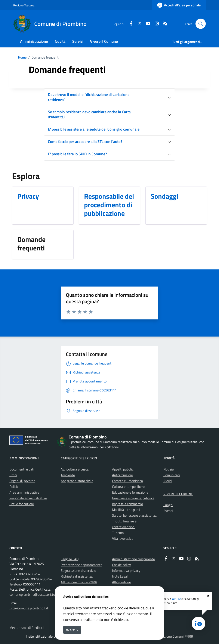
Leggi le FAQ (70, 559)
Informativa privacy (126, 570)
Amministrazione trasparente (133, 559)
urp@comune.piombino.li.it (29, 608)
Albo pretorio (121, 582)
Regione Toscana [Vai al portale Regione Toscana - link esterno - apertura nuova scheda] (24, 5)
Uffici (13, 475)
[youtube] (146, 24)
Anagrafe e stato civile (77, 481)
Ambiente (68, 475)
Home (22, 57)
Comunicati (172, 475)
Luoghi (168, 505)
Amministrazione (24, 458)
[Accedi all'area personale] (179, 5)
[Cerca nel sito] (201, 24)
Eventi (168, 511)
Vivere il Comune (178, 494)
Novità (169, 458)
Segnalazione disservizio (78, 570)
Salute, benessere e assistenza (134, 515)
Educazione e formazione (130, 492)
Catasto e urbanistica (127, 481)
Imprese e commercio (127, 504)
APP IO (176, 599)
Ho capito (72, 630)
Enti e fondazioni (22, 504)
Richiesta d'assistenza (77, 576)
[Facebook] (129, 24)
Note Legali (120, 576)
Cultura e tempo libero (128, 487)
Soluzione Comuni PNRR (175, 636)
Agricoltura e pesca (75, 469)
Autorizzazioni (122, 475)
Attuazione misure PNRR (79, 582)
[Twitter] (138, 24)
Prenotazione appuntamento (81, 565)
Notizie (169, 469)
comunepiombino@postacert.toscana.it (38, 594)
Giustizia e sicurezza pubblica (133, 498)
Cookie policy (121, 565)
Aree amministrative (24, 492)
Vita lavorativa (123, 538)
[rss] (164, 24)
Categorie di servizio (79, 458)
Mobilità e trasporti (126, 510)
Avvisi (168, 481)
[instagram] (155, 24)
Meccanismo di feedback (27, 628)
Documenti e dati (22, 469)
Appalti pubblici (123, 469)
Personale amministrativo (28, 498)
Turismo (118, 533)
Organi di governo (22, 481)
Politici (14, 487)
